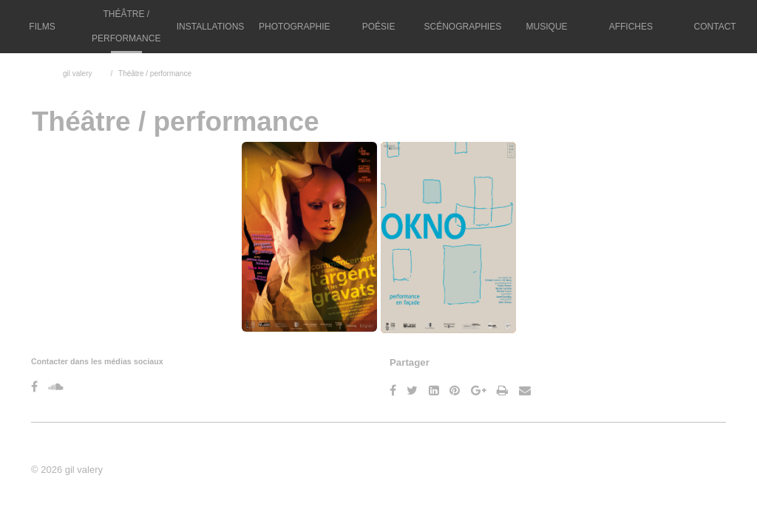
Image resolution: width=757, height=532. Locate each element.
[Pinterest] (455, 391)
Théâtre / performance (126, 26)
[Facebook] (34, 387)
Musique (547, 27)
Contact (715, 27)
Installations (211, 27)
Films (42, 27)
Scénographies (462, 27)
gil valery (77, 74)
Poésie (379, 27)
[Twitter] (412, 391)
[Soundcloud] (56, 387)
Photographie (294, 27)
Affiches (631, 27)
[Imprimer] (502, 391)
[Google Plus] (479, 391)
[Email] (525, 391)
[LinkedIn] (434, 391)
